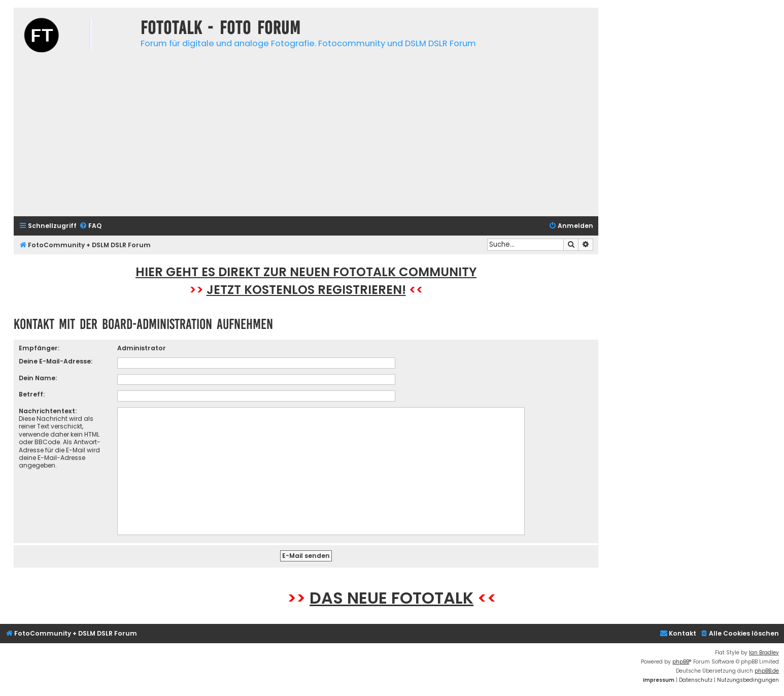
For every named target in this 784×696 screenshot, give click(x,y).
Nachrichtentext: (48, 411)
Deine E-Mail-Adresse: (56, 361)
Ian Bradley (764, 653)
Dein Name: (38, 378)
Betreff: (32, 394)
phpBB (681, 662)
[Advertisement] (306, 138)
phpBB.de (767, 671)
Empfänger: (39, 348)
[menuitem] (90, 226)
